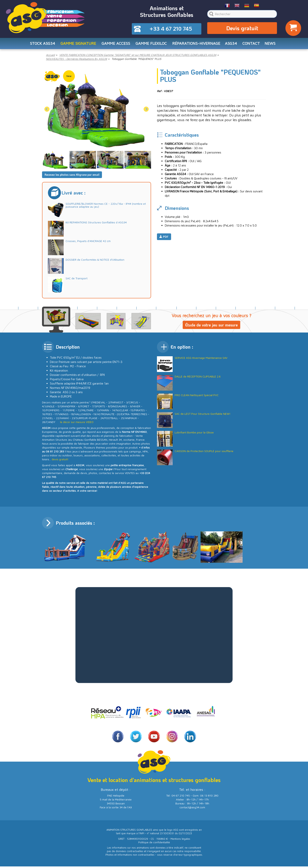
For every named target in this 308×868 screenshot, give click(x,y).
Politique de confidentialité (154, 844)
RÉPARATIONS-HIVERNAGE (197, 44)
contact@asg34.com (192, 809)
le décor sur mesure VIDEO (77, 423)
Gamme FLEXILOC (151, 44)
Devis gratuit (242, 29)
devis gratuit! (60, 461)
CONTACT (253, 44)
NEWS (273, 44)
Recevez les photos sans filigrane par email (72, 176)
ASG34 (233, 44)
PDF (164, 238)
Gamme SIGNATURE (76, 44)
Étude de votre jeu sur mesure (211, 326)
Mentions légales (180, 840)
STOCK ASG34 (40, 44)
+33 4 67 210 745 (171, 29)
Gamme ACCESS (115, 44)
